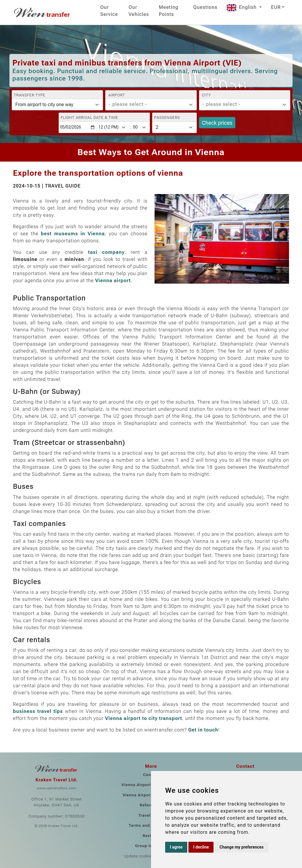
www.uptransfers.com (57, 788)
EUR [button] (276, 7)
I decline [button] (201, 847)
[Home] (42, 12)
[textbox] (147, 104)
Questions (205, 7)
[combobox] (151, 105)
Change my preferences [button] (241, 847)
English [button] (242, 7)
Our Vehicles (139, 11)
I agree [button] (176, 847)
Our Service (109, 11)
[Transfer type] (57, 105)
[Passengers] (174, 127)
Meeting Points (169, 11)
